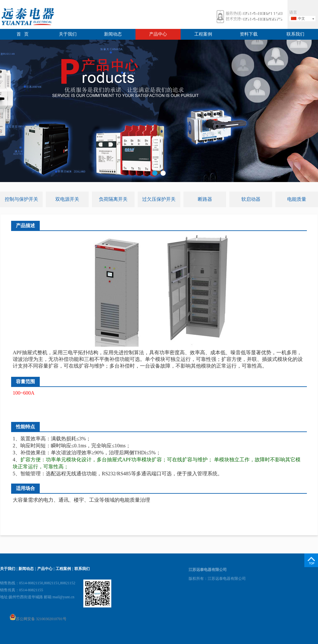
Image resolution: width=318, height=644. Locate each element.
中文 (301, 18)
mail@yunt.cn (64, 597)
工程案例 (203, 34)
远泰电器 (27, 17)
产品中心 (158, 34)
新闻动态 (113, 34)
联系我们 (295, 34)
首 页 (23, 34)
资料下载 (249, 34)
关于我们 (68, 34)
